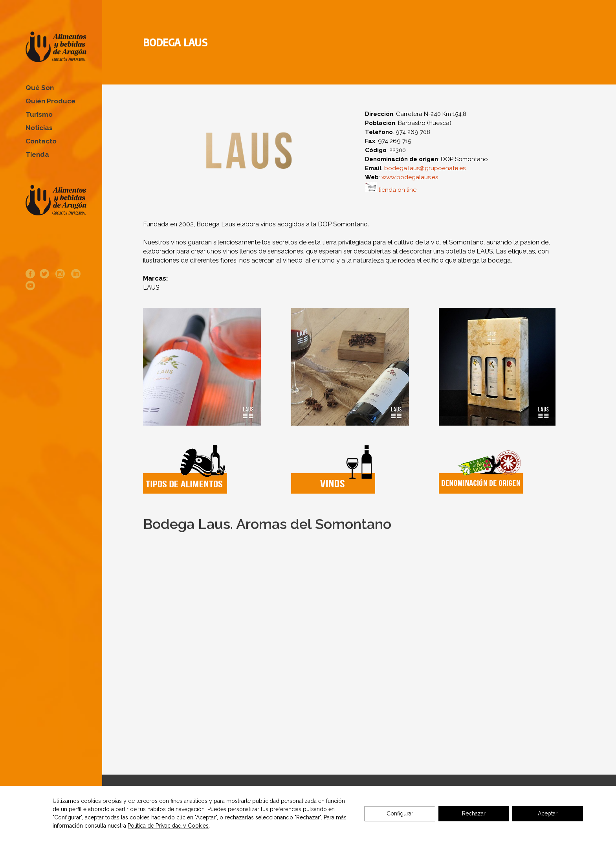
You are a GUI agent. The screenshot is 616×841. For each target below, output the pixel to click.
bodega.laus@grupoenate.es (425, 168)
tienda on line (397, 190)
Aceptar (548, 813)
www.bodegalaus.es (410, 177)
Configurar (400, 813)
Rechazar (474, 813)
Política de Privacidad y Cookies (168, 826)
